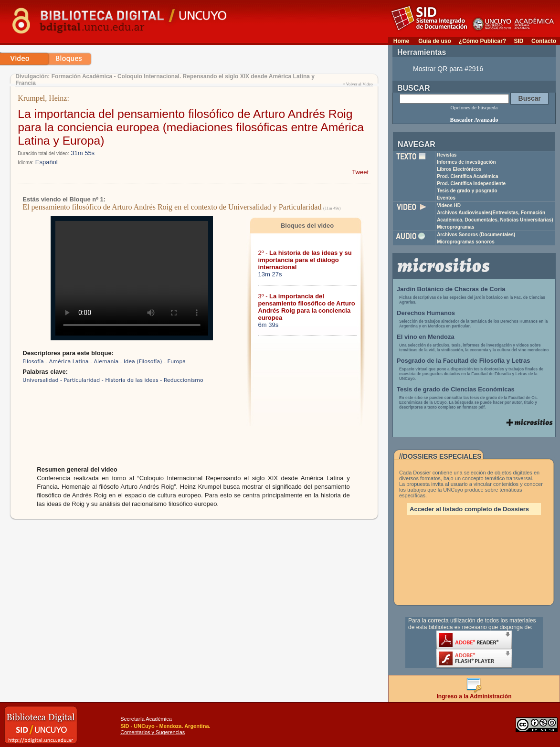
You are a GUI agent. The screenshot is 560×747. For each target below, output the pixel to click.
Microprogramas (455, 227)
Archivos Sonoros (476, 235)
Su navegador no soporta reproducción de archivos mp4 (132, 278)
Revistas (447, 155)
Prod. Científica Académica (468, 176)
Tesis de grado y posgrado (467, 191)
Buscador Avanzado (474, 120)
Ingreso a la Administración (474, 694)
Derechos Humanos (426, 313)
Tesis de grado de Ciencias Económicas (456, 389)
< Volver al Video (357, 84)
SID (518, 41)
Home (401, 41)
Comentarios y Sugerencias (153, 732)
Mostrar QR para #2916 (448, 69)
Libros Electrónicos (459, 169)
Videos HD (449, 205)
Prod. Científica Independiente (471, 184)
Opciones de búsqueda (474, 107)
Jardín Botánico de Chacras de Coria (451, 289)
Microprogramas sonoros (466, 242)
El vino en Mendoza (426, 337)
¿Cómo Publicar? (482, 41)
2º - (305, 260)
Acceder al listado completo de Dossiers (469, 509)
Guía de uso (435, 41)
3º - (307, 307)
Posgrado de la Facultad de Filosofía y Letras (464, 361)
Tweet (360, 172)
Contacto (544, 41)
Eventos (446, 198)
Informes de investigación (466, 162)
